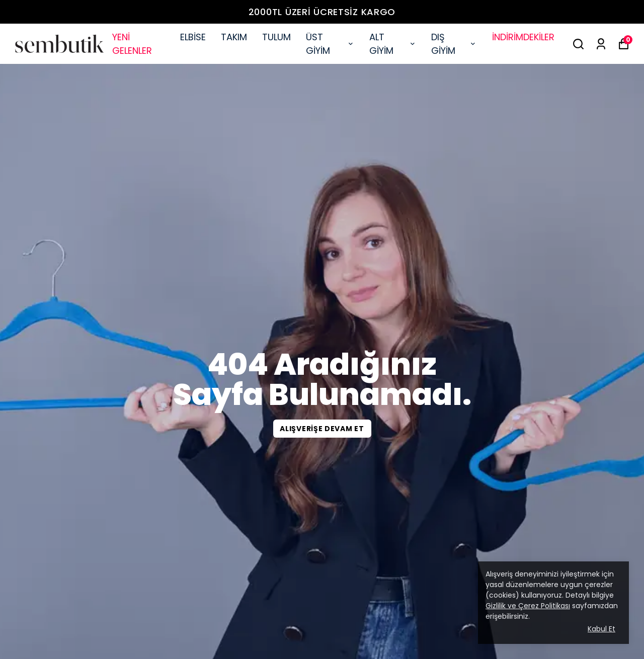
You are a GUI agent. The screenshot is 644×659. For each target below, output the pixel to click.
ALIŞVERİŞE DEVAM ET (322, 429)
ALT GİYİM (393, 44)
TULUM (276, 37)
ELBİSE (193, 37)
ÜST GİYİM (330, 44)
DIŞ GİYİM (454, 44)
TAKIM (234, 37)
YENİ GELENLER (132, 44)
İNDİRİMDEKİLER (523, 37)
